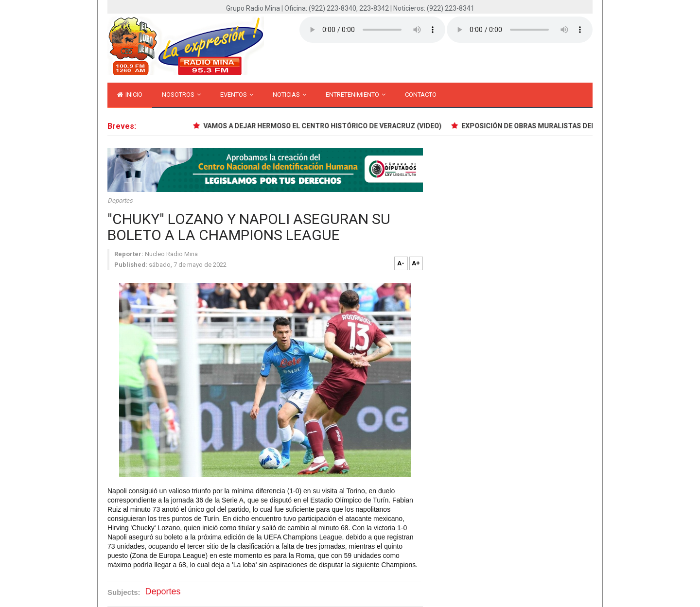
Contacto (421, 95)
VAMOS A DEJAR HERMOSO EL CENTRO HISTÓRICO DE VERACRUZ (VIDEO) (323, 126)
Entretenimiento (356, 95)
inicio (130, 95)
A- (401, 263)
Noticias (289, 95)
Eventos (237, 95)
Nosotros (181, 95)
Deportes (120, 200)
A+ (416, 263)
